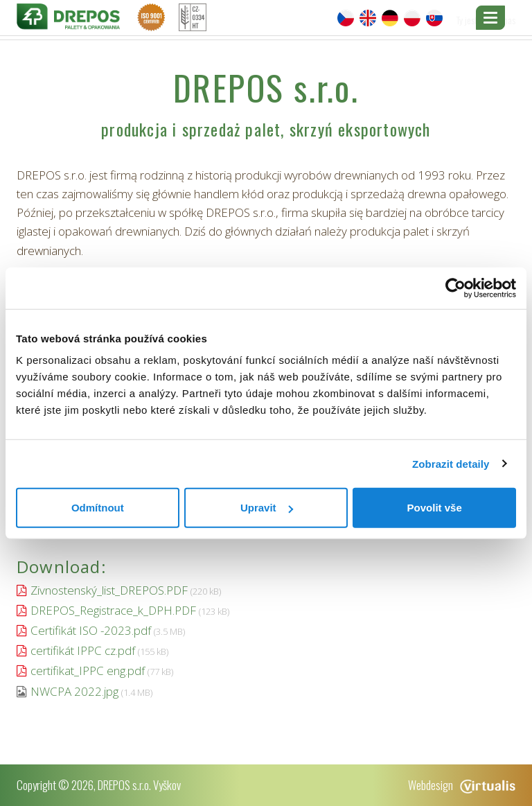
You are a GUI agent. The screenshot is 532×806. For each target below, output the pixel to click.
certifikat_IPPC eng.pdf (88, 671)
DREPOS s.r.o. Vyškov (139, 785)
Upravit (267, 508)
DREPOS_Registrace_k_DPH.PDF (113, 610)
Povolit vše (435, 508)
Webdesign (462, 785)
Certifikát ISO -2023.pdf (91, 630)
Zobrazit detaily (451, 463)
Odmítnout (98, 508)
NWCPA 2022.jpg (74, 691)
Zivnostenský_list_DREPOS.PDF (109, 590)
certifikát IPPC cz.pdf (83, 650)
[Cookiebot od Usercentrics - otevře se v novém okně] (455, 288)
